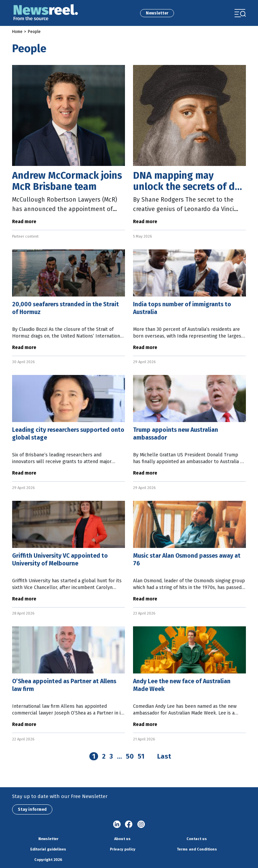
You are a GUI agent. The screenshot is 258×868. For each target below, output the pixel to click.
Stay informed (32, 809)
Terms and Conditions (197, 849)
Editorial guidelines (48, 849)
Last (164, 756)
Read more (24, 222)
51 (141, 756)
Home (17, 32)
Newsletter (157, 13)
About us (122, 839)
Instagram (141, 825)
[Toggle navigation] (240, 13)
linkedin (117, 825)
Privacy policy (123, 849)
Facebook (129, 825)
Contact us (197, 839)
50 (130, 756)
